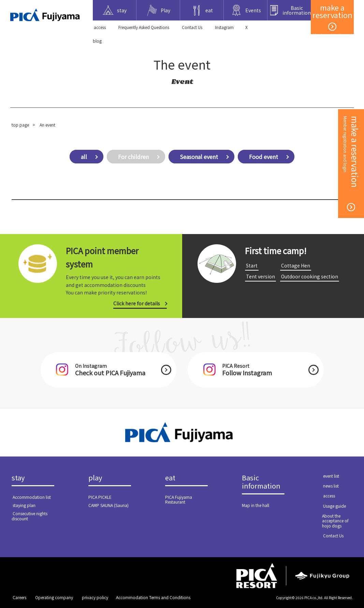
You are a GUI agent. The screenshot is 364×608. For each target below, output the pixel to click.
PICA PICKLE (100, 497)
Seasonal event (199, 157)
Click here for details (137, 303)
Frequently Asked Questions (144, 27)
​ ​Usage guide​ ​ (334, 506)
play (95, 478)
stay (18, 478)
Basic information (261, 482)
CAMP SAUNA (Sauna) (108, 505)
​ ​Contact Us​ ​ (192, 27)
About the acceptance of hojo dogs (335, 521)
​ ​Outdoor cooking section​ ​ (310, 276)
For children (133, 157)
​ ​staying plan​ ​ (24, 505)
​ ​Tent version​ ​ (260, 276)
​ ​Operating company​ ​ (54, 597)
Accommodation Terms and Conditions (153, 597)
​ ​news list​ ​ (331, 486)
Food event (264, 157)
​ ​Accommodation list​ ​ (32, 497)
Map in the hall (256, 505)
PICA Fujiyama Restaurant (179, 499)
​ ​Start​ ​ (252, 265)
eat (170, 478)
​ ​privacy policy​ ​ (95, 597)
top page (20, 125)
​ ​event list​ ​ (331, 476)
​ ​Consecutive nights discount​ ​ (30, 516)
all (84, 157)
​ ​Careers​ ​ (19, 597)
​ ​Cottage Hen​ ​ (296, 265)
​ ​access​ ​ (100, 27)
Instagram (224, 27)
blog (97, 41)
